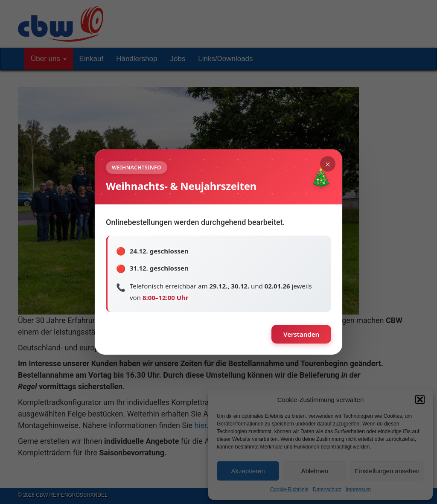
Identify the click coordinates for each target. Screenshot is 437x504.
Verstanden (301, 334)
